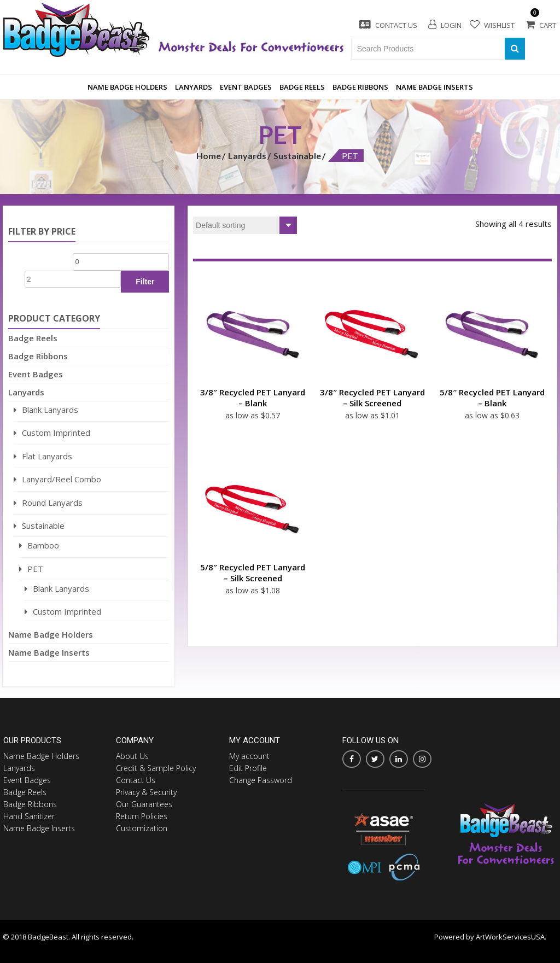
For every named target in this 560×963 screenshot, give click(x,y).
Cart (541, 25)
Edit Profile (248, 768)
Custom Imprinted (56, 433)
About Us (132, 756)
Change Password (261, 780)
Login (445, 25)
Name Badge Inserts (434, 87)
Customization (142, 828)
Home (209, 156)
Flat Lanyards (47, 456)
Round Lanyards (52, 503)
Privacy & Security (146, 792)
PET (35, 569)
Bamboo (43, 545)
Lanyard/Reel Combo (62, 479)
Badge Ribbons (360, 87)
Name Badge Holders (127, 87)
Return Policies (142, 816)
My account (249, 756)
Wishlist (492, 25)
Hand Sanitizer (29, 816)
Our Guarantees (144, 804)
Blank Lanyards (50, 410)
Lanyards (194, 87)
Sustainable (297, 156)
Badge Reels (302, 87)
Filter (145, 282)
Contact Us (388, 25)
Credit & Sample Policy (156, 768)
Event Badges (246, 87)
